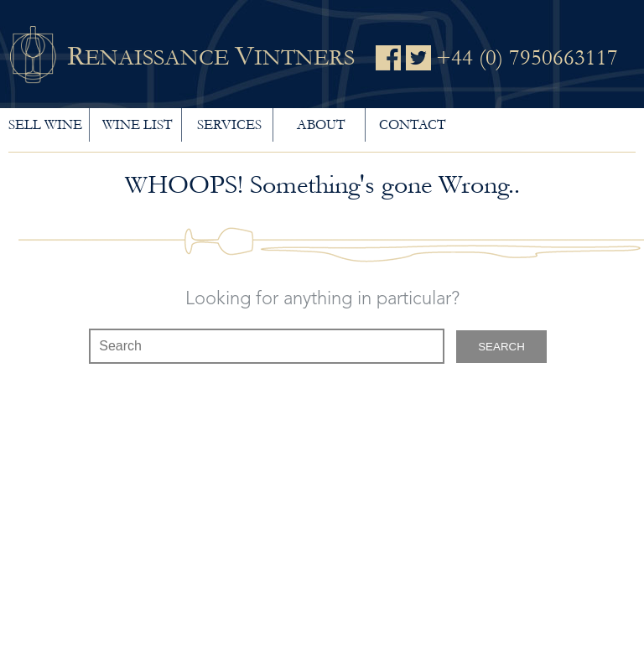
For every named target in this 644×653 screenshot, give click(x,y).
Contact (412, 124)
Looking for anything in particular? (322, 299)
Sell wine (45, 124)
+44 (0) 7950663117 (527, 58)
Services (229, 124)
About (321, 124)
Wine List (137, 124)
